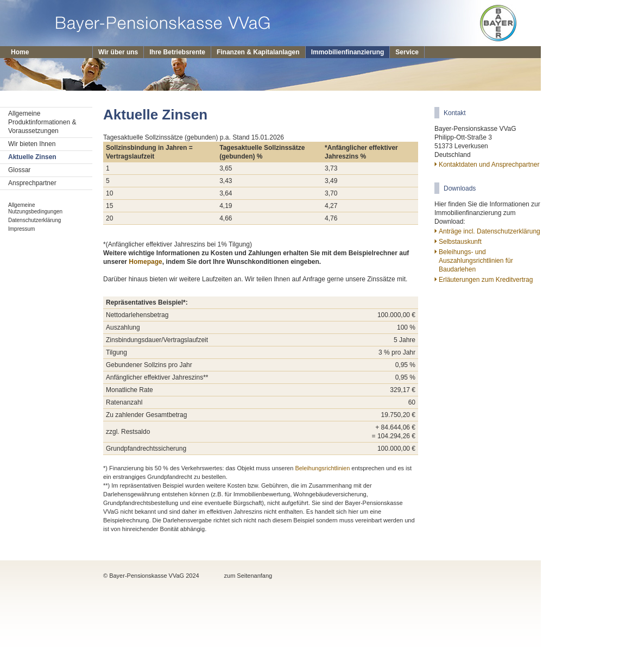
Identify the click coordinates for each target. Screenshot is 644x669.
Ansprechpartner (32, 183)
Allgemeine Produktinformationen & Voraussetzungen (42, 122)
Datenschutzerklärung (34, 220)
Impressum (21, 229)
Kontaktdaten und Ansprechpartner (489, 165)
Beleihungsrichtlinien (322, 468)
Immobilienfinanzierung (348, 52)
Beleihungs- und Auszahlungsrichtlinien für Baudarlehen (476, 261)
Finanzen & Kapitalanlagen (258, 52)
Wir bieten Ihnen (32, 144)
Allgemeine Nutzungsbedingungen (35, 208)
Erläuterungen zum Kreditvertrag (486, 280)
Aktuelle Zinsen (32, 157)
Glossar (19, 170)
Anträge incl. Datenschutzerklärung (490, 231)
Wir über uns (118, 52)
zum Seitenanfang (248, 576)
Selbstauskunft (460, 242)
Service (407, 52)
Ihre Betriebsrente (177, 52)
